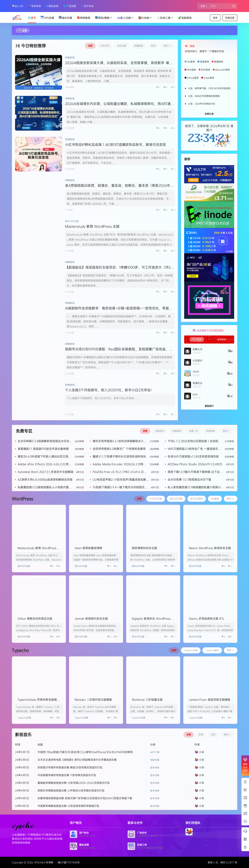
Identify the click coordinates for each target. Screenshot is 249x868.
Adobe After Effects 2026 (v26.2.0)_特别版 (45, 464)
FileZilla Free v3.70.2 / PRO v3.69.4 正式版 (120, 472)
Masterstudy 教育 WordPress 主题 (92, 226)
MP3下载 (155, 752)
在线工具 (165, 18)
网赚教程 (70, 58)
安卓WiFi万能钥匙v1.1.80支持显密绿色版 (193, 456)
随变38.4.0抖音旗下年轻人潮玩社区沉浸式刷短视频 (44, 456)
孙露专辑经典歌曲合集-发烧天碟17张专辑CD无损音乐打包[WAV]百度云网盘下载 (85, 798)
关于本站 (87, 6)
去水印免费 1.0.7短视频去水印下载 (189, 480)
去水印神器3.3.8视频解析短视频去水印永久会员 (45, 441)
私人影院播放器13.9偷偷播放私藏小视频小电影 (196, 487)
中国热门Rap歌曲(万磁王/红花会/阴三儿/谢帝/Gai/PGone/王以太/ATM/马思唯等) (85, 752)
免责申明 (35, 6)
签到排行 (209, 406)
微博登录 (219, 62)
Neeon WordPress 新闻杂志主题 (210, 548)
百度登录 (204, 62)
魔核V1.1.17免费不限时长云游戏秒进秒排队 (119, 456)
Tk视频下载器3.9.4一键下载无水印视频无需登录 (120, 487)
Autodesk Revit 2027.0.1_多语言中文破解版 (46, 472)
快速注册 (230, 18)
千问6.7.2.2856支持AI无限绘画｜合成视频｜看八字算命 (194, 441)
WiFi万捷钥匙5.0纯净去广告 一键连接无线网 (194, 449)
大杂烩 (145, 18)
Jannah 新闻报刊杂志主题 (91, 619)
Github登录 (193, 78)
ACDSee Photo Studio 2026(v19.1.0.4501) (195, 464)
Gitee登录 (209, 78)
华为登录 (191, 70)
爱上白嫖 (125, 18)
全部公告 (209, 114)
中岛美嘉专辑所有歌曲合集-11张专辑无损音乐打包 (67, 775)
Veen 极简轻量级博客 (88, 548)
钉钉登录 (206, 70)
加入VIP (18, 6)
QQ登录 (191, 62)
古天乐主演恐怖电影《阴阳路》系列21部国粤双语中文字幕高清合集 (77, 760)
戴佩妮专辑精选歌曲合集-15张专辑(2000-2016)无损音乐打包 (74, 783)
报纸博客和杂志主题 (144, 548)
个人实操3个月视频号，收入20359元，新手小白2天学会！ (109, 390)
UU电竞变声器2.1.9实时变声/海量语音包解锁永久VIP (121, 480)
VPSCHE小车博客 (43, 862)
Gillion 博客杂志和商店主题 (35, 619)
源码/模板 (104, 18)
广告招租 (70, 6)
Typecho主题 (24, 718)
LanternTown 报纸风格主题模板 (210, 700)
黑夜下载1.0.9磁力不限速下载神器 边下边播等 (195, 472)
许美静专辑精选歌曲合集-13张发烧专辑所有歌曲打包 (68, 806)
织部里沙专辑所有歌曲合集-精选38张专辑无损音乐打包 (70, 767)
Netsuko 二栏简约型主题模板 (93, 700)
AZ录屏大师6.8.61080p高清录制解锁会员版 (45, 480)
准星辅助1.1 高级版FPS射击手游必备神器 (43, 449)
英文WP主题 (72, 221)
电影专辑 (155, 760)
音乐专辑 (155, 768)
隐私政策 (52, 6)
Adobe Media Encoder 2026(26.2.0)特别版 (119, 464)
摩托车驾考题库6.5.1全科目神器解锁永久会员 (120, 441)
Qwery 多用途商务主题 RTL (207, 619)
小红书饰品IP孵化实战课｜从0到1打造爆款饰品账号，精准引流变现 (115, 145)
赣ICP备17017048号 (69, 862)
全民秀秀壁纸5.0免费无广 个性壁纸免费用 (119, 449)
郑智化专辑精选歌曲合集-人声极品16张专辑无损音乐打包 (71, 790)
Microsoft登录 (223, 70)
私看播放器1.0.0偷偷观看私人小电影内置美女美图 (45, 487)
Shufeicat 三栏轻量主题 (147, 700)
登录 (215, 18)
